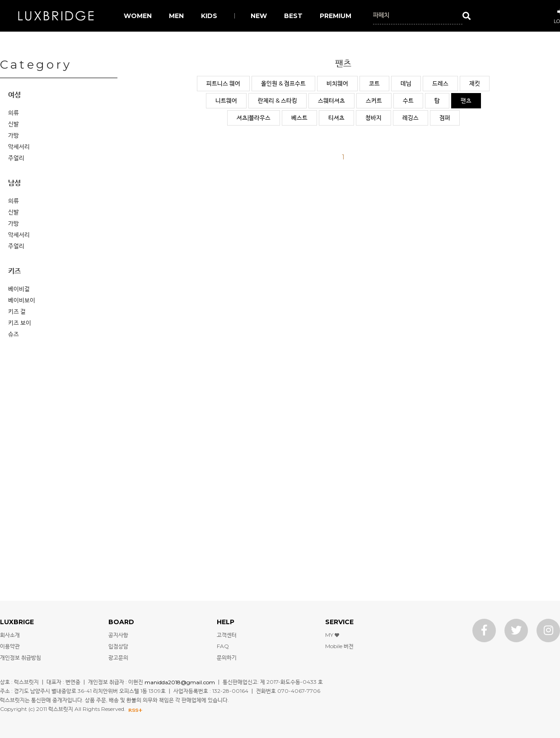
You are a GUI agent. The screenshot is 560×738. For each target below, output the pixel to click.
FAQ (223, 646)
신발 (14, 124)
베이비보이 (22, 300)
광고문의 (118, 657)
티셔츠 (336, 117)
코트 (374, 83)
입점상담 (118, 646)
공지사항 (118, 635)
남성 (14, 183)
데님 (406, 83)
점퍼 (445, 117)
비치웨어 (337, 83)
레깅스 (411, 117)
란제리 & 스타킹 (278, 100)
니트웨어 (226, 100)
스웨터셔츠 (331, 100)
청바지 (373, 117)
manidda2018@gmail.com (180, 682)
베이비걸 (19, 289)
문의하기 (227, 657)
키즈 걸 (17, 311)
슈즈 (14, 334)
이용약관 (10, 646)
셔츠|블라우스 (254, 117)
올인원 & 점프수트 (283, 83)
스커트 (374, 100)
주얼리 (16, 158)
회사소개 (10, 635)
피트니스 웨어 (223, 83)
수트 (408, 100)
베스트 (299, 117)
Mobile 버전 (339, 646)
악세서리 (19, 146)
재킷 (475, 83)
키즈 (14, 271)
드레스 (440, 83)
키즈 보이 (20, 322)
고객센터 (227, 635)
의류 (14, 112)
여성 (14, 95)
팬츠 (466, 100)
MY (332, 635)
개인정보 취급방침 (21, 657)
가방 (14, 135)
